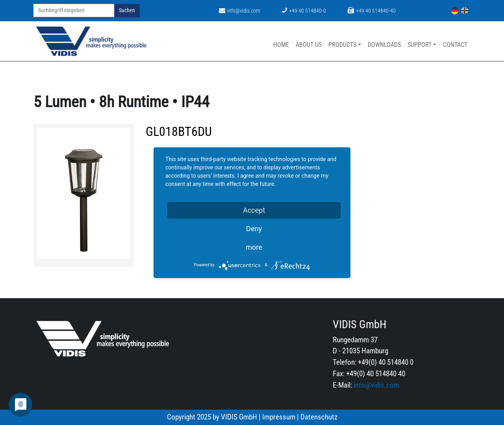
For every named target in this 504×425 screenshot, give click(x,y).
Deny (254, 229)
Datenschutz (319, 417)
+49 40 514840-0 (304, 11)
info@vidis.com (240, 11)
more (254, 247)
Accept (254, 210)
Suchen (127, 10)
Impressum (279, 417)
